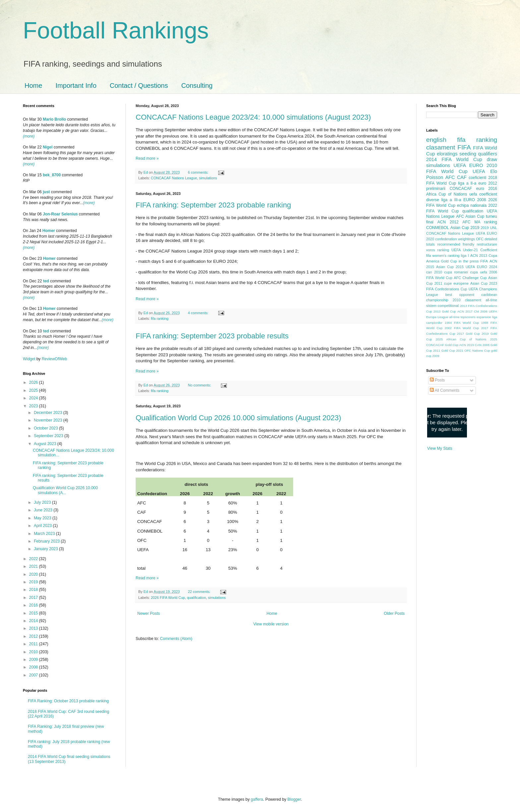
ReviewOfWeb (54, 359)
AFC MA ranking (480, 222)
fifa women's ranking (443, 256)
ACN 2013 (479, 256)
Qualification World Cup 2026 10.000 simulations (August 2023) (238, 418)
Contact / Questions (139, 86)
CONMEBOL (438, 228)
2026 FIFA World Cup (168, 598)
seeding (468, 154)
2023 (34, 406)
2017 (34, 598)
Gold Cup (449, 261)
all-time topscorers (462, 317)
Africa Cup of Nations (447, 194)
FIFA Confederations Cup (447, 289)
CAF (462, 177)
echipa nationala (472, 205)
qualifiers (487, 154)
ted (46, 281)
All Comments (445, 390)
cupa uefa (478, 272)
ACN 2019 (467, 345)
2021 (34, 566)
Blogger (294, 799)
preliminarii (436, 189)
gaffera (257, 799)
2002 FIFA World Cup (462, 328)
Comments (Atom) (176, 639)
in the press (469, 261)
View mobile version (271, 624)
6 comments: (199, 172)
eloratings (447, 154)
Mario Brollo (54, 119)
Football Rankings (116, 30)
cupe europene (456, 283)
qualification (196, 598)
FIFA (484, 261)
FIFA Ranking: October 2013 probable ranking (68, 701)
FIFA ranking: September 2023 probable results (212, 336)
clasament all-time (481, 300)
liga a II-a (467, 183)
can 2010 (434, 272)
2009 (34, 660)
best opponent (460, 295)
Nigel (48, 147)
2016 (34, 605)
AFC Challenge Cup (470, 278)
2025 (34, 390)
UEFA (479, 171)
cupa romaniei (456, 272)
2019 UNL (489, 228)
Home (33, 86)
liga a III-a (451, 200)
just (46, 192)
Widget (30, 359)
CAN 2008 (482, 345)
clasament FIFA (449, 147)
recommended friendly (456, 244)
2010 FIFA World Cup (462, 168)
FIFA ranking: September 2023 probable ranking (213, 205)
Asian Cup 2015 (450, 267)
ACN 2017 (465, 311)
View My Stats (440, 448)
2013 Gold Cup (445, 311)
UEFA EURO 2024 (481, 267)
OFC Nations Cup (477, 350)
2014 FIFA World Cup (454, 159)
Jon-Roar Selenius (60, 214)
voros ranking (438, 250)
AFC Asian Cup (470, 216)
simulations (208, 178)
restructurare (487, 244)
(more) (29, 136)
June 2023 (44, 510)
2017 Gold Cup (468, 334)
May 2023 (43, 518)
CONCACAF (461, 189)
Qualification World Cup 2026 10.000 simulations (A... (65, 490)
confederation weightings (455, 239)
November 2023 (49, 420)
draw (492, 159)
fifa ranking (160, 319)
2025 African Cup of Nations (461, 339)
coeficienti (477, 178)
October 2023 (46, 428)
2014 (34, 621)
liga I (465, 256)
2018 (34, 590)
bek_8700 (52, 175)
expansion (484, 317)
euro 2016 (487, 189)
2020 (34, 574)
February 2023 (47, 541)
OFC (480, 239)
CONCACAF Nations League (174, 178)
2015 (34, 613)
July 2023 (43, 502)
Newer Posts (149, 613)
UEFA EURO (468, 165)
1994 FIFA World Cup (462, 323)
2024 (34, 398)
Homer (49, 231)
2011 (34, 644)
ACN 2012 (448, 222)
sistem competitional (442, 306)
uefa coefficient (483, 194)
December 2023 (49, 413)
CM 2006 (481, 311)
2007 (34, 675)
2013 (34, 628)
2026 (34, 382)
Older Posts (394, 613)
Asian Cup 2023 (484, 283)
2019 (34, 582)
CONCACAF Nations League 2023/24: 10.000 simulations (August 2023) (253, 117)
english (436, 140)
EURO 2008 (475, 200)
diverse (433, 200)
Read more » (147, 158)
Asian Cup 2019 (465, 228)
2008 (34, 667)
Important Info (76, 86)
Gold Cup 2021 (452, 350)
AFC (450, 177)
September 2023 (49, 436)
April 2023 (43, 526)
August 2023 (46, 444)
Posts (437, 380)
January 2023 (46, 549)
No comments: (200, 385)
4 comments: (199, 313)
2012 (34, 636)
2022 (34, 559)
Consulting (197, 86)
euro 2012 (488, 183)
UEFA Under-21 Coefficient (474, 250)
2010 (34, 652)
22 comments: (200, 592)
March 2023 (45, 534)
